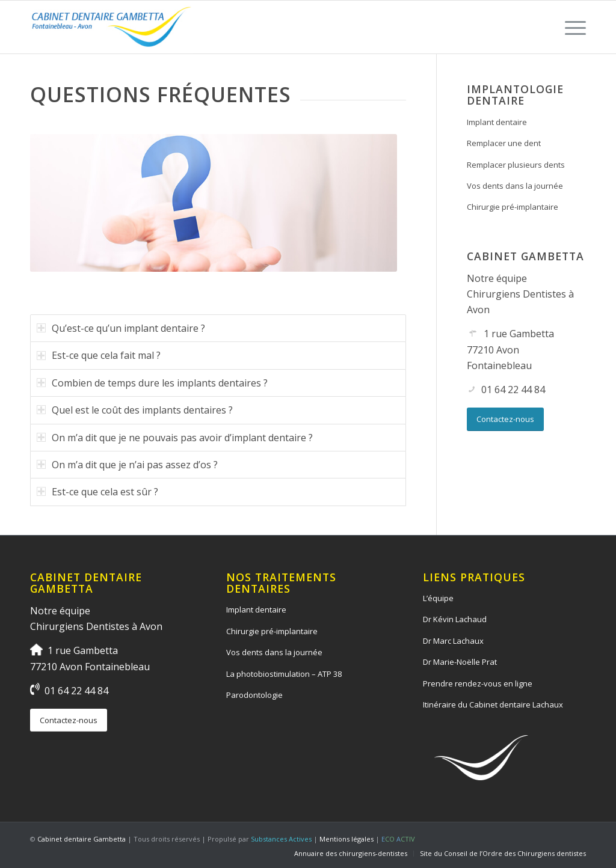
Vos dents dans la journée (515, 186)
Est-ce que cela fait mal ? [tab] (99, 355)
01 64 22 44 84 (513, 390)
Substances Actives (281, 839)
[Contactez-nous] (505, 419)
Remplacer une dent (504, 143)
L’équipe (438, 598)
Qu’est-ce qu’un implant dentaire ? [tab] (121, 328)
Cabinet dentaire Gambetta (82, 839)
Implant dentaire (497, 122)
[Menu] (571, 27)
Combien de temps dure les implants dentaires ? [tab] (152, 383)
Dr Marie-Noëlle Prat (460, 662)
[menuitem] (571, 27)
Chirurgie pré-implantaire (513, 207)
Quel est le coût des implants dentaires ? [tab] (135, 410)
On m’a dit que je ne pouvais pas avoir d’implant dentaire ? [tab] (175, 438)
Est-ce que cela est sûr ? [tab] (97, 492)
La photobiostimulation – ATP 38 (284, 674)
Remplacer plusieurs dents (516, 165)
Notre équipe (497, 278)
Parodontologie (254, 695)
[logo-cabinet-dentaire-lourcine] (112, 27)
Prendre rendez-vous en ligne (478, 683)
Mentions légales (346, 839)
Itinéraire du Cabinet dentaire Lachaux (493, 704)
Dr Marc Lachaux (453, 641)
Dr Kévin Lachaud (455, 619)
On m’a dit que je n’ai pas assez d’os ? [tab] (127, 465)
